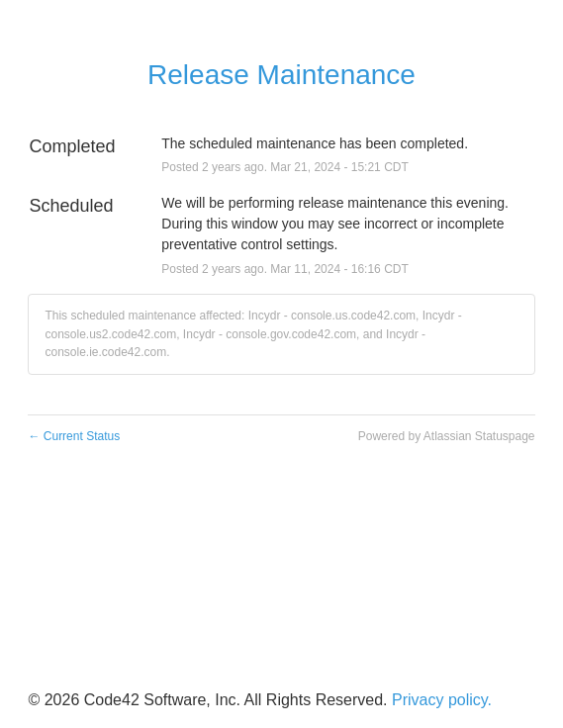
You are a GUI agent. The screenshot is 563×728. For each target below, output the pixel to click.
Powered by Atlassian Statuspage (447, 436)
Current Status (74, 436)
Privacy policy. (442, 700)
